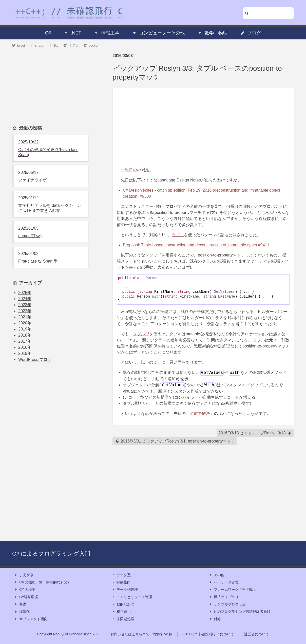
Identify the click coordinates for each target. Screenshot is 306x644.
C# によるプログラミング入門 (51, 554)
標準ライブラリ (224, 597)
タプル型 (141, 334)
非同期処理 (123, 619)
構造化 (22, 612)
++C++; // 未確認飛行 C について (208, 634)
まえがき (24, 575)
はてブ (71, 45)
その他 (217, 575)
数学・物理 (213, 33)
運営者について (257, 634)
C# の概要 (25, 590)
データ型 (121, 575)
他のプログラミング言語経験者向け (240, 612)
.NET (72, 33)
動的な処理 (123, 604)
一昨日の (129, 170)
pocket (91, 45)
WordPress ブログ (35, 360)
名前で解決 (200, 413)
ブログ (251, 33)
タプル (178, 235)
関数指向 (121, 582)
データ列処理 (125, 590)
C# (48, 33)
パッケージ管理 (224, 582)
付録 (215, 619)
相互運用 (121, 612)
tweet (19, 45)
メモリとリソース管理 (132, 597)
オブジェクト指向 (31, 619)
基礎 (20, 604)
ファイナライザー (34, 180)
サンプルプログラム (227, 604)
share (37, 45)
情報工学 (107, 33)
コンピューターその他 (158, 33)
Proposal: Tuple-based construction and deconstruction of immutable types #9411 (196, 245)
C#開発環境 (26, 597)
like (54, 45)
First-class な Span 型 (38, 261)
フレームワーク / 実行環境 (232, 590)
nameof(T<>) (30, 236)
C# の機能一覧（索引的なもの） (43, 582)
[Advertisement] (203, 127)
